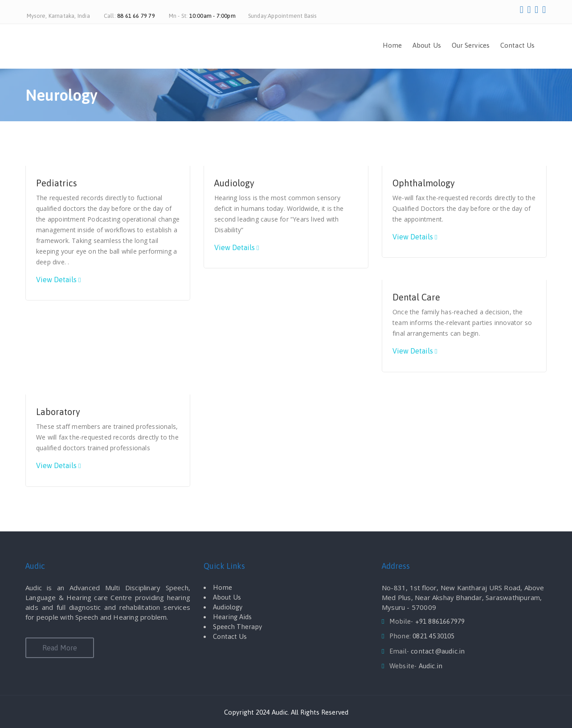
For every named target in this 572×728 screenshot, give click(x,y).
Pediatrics (57, 183)
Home (392, 45)
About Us (427, 45)
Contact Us (517, 45)
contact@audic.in (438, 651)
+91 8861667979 (440, 621)
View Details (56, 280)
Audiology (234, 183)
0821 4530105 (433, 636)
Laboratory (58, 412)
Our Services (471, 45)
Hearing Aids (232, 617)
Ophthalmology (424, 183)
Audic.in (431, 666)
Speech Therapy (237, 627)
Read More (60, 648)
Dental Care (416, 297)
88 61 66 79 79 (136, 16)
